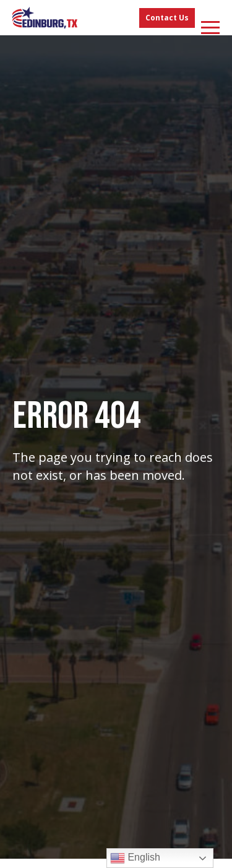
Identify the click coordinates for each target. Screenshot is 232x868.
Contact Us (167, 18)
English (135, 858)
